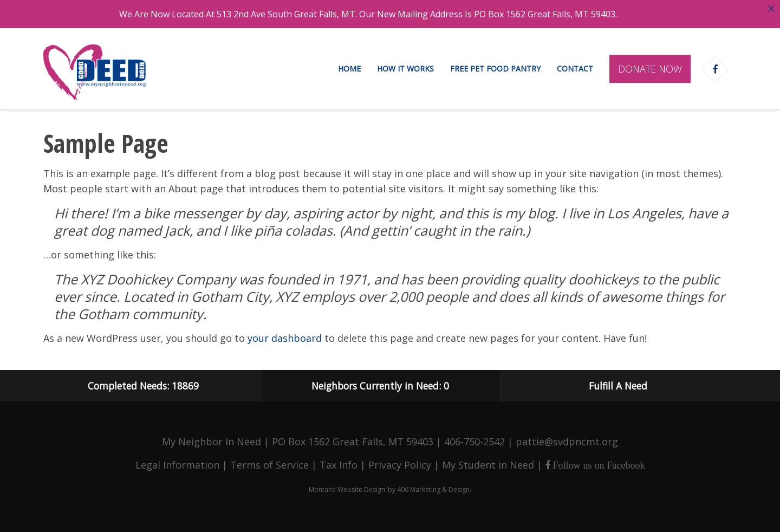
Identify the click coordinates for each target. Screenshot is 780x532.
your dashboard (285, 338)
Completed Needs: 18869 (143, 386)
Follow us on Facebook (598, 465)
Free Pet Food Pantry (495, 69)
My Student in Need (488, 465)
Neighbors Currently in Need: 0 (380, 386)
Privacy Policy (400, 465)
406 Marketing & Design (433, 489)
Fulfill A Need (618, 386)
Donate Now (650, 69)
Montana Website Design (347, 489)
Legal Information (177, 465)
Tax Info (339, 465)
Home (349, 69)
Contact (575, 69)
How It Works (405, 69)
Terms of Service (269, 465)
